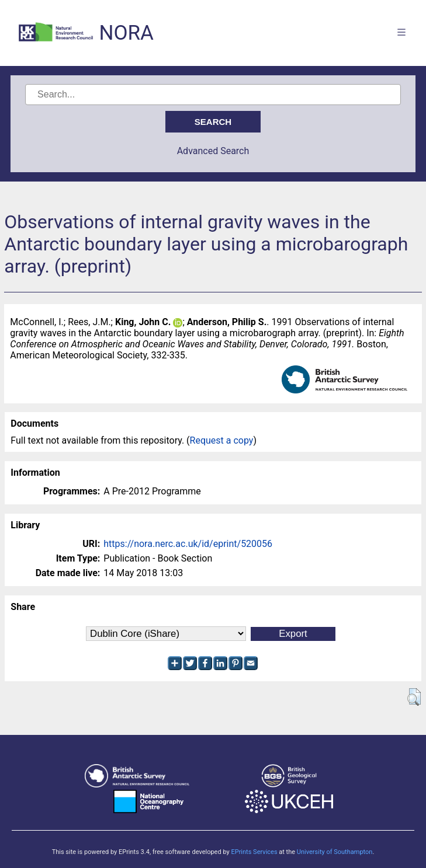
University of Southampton (335, 852)
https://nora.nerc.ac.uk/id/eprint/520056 (188, 544)
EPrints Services (254, 852)
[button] (414, 697)
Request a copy (222, 440)
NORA (126, 33)
